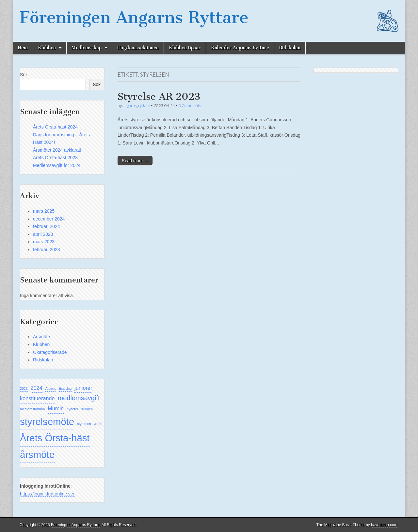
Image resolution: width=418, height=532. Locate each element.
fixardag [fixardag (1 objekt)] (65, 388)
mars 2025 (44, 211)
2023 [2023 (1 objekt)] (24, 388)
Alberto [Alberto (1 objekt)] (51, 388)
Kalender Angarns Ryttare (240, 48)
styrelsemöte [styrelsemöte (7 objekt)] (47, 422)
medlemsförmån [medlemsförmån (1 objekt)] (32, 409)
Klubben (47, 48)
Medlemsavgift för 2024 (57, 165)
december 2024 (49, 219)
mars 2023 (44, 242)
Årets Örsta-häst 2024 (55, 127)
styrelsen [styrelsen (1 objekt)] (84, 424)
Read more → (135, 161)
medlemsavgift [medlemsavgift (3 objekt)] (79, 398)
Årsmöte (41, 337)
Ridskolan (290, 48)
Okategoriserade (50, 352)
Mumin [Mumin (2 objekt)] (56, 408)
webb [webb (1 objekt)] (98, 424)
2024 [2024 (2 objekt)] (37, 388)
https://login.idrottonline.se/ (47, 494)
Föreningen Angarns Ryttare (134, 17)
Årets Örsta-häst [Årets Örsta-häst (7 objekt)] (55, 438)
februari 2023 (47, 250)
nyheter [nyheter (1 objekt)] (72, 409)
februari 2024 (47, 226)
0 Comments (190, 106)
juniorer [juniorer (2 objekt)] (83, 388)
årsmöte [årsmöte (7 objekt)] (37, 455)
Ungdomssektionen (138, 48)
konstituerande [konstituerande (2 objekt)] (37, 398)
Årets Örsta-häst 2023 (55, 158)
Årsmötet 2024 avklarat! (57, 150)
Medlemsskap (87, 48)
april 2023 (43, 234)
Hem (23, 48)
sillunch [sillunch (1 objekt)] (87, 409)
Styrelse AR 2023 (159, 97)
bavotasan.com (384, 525)
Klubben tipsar (185, 48)
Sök (24, 75)
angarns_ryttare (136, 106)
